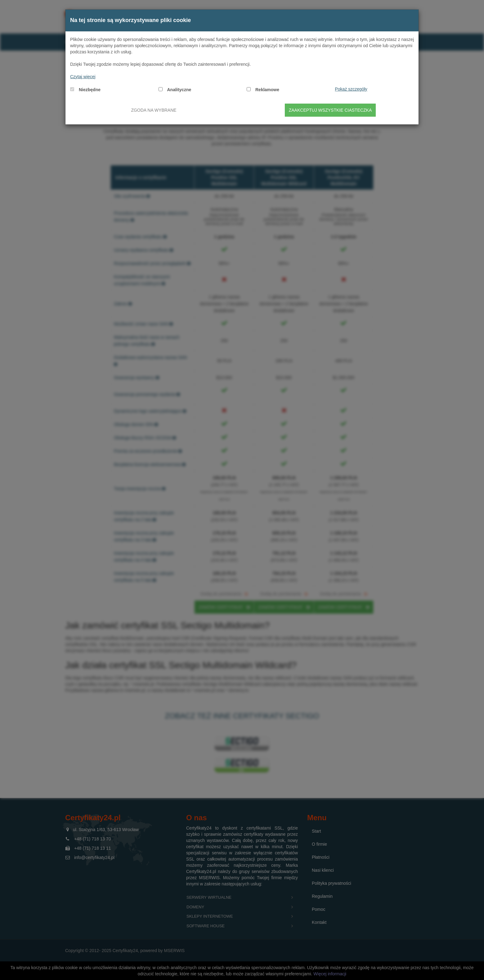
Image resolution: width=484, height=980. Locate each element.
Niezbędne (90, 90)
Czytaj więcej (83, 77)
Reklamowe (267, 90)
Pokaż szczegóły (351, 89)
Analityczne (179, 90)
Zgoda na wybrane (154, 110)
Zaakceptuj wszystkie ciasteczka (330, 110)
